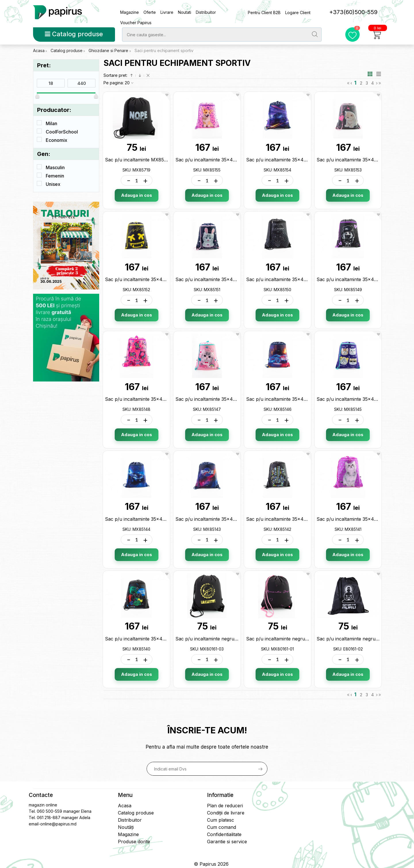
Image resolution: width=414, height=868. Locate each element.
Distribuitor (206, 12)
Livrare (167, 12)
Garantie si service (227, 842)
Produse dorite (134, 842)
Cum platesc (221, 820)
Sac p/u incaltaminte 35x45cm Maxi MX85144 (156, 519)
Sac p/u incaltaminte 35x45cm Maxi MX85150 (296, 279)
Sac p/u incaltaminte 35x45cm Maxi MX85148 (155, 399)
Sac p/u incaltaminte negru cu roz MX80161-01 (298, 639)
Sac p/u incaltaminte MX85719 (138, 160)
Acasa (39, 50)
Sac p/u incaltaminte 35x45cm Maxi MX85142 (296, 519)
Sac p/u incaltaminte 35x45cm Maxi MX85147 (226, 399)
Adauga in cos (137, 195)
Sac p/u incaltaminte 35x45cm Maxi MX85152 (155, 279)
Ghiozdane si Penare (109, 50)
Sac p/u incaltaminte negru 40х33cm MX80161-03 (230, 639)
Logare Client (298, 13)
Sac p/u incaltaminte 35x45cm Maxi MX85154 (296, 160)
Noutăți (126, 827)
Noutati (185, 12)
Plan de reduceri (225, 806)
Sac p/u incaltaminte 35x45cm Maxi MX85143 (226, 519)
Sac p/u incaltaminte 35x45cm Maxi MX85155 (225, 160)
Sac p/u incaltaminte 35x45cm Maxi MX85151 (225, 279)
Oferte (150, 12)
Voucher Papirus (136, 23)
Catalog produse (74, 34)
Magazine (130, 12)
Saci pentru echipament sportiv (164, 50)
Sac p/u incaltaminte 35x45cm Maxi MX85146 (297, 399)
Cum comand (222, 827)
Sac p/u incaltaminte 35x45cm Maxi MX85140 (155, 639)
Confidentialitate (224, 834)
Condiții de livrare (226, 813)
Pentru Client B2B (264, 13)
